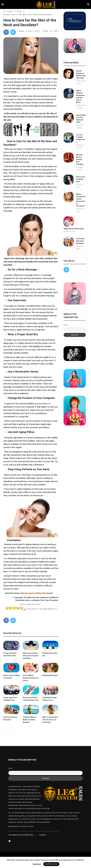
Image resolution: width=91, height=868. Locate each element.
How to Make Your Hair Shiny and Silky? (81, 119)
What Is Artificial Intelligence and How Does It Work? (80, 97)
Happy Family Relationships (74, 229)
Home (8, 11)
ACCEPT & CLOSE (51, 864)
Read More (37, 864)
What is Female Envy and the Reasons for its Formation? (81, 200)
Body (19, 11)
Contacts (43, 835)
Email (66, 325)
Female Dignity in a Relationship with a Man (81, 74)
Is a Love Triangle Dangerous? (81, 137)
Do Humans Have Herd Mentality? (80, 241)
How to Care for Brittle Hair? (81, 179)
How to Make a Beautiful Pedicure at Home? (31, 678)
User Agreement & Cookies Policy (21, 835)
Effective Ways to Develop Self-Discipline (80, 159)
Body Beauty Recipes (50, 675)
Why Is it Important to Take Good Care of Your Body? (50, 720)
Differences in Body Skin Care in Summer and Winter (31, 656)
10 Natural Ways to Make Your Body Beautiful (30, 720)
